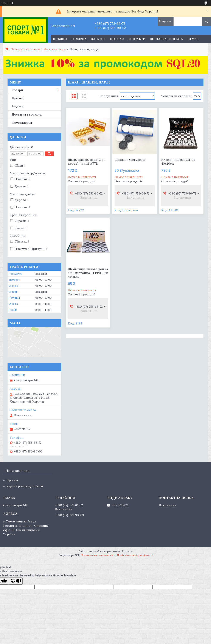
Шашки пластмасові (130, 160)
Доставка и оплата (166, 39)
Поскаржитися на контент (98, 555)
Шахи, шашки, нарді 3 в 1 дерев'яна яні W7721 (87, 162)
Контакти (137, 39)
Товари (17, 90)
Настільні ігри (55, 49)
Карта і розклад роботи (25, 486)
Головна (79, 39)
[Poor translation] (16, 581)
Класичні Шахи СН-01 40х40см (178, 162)
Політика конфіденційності (135, 555)
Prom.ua (127, 551)
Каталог (98, 39)
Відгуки (18, 106)
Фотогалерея (22, 123)
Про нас (117, 39)
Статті (193, 39)
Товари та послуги (26, 49)
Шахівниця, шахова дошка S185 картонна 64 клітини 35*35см (88, 273)
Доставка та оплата (27, 114)
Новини (60, 39)
